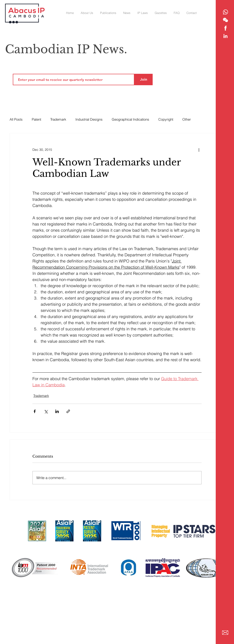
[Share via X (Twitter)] (46, 411)
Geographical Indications (130, 119)
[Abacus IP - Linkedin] (225, 36)
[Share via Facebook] (35, 411)
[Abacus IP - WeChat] (225, 20)
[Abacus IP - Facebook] (225, 28)
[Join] (144, 80)
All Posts (16, 119)
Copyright (166, 119)
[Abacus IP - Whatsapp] (225, 12)
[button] (161, 13)
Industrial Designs (89, 119)
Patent (36, 119)
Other (187, 119)
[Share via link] (68, 411)
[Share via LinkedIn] (57, 411)
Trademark (58, 119)
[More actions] (199, 150)
